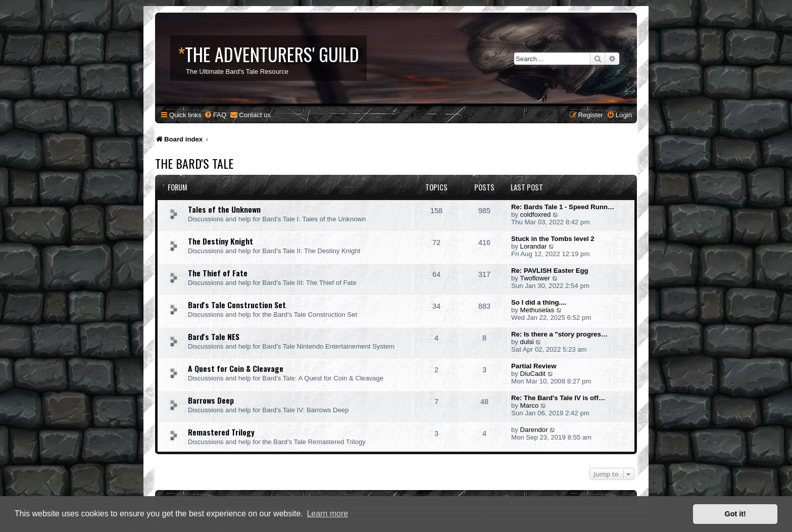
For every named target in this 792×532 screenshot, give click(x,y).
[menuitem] (215, 115)
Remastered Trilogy (221, 432)
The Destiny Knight (220, 241)
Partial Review (534, 366)
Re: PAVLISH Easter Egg (550, 271)
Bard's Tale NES (214, 336)
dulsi (527, 342)
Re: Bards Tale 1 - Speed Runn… (563, 207)
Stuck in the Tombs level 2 (553, 239)
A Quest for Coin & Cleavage (236, 368)
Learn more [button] (327, 514)
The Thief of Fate (218, 273)
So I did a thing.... (539, 302)
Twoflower (535, 278)
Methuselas (537, 310)
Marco (530, 405)
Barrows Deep (211, 400)
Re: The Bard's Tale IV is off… (558, 398)
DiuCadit (533, 374)
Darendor (534, 430)
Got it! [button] (735, 514)
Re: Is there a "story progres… (559, 334)
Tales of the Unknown (224, 209)
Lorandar (534, 246)
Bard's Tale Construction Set (237, 305)
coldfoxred (536, 214)
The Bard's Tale (194, 163)
